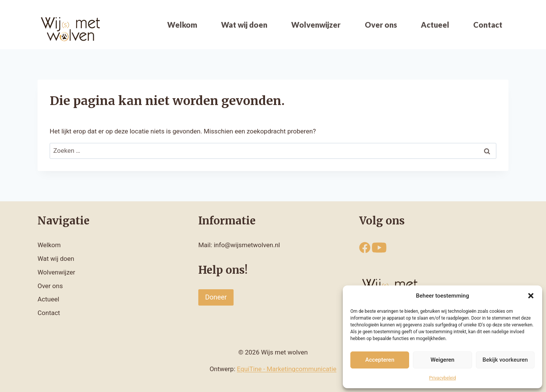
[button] (531, 296)
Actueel (435, 25)
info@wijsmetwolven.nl (247, 245)
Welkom (182, 25)
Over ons (381, 25)
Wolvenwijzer (316, 25)
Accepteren (380, 360)
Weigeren (443, 360)
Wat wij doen (244, 25)
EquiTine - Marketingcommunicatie (287, 369)
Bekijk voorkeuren (505, 360)
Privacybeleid (443, 378)
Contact (488, 25)
